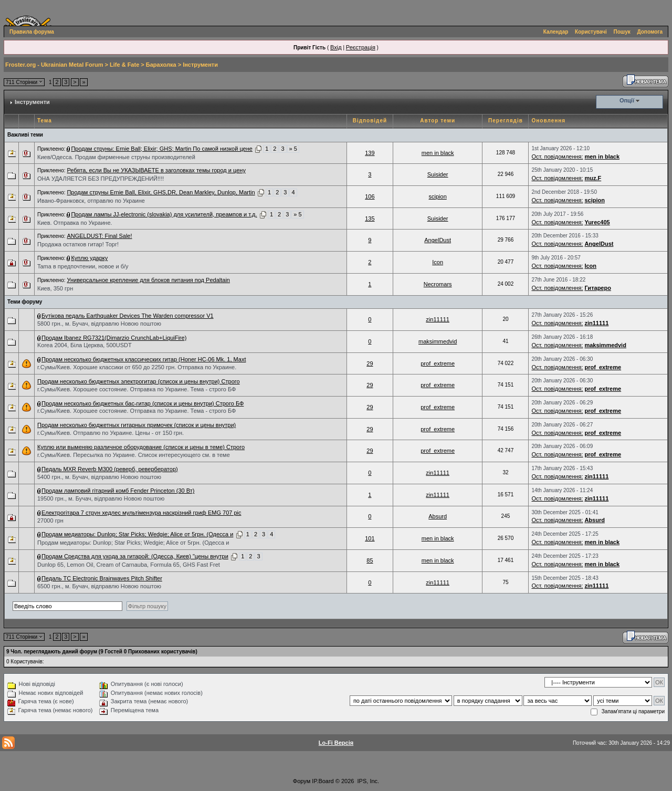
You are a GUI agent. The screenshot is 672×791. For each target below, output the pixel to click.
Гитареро (598, 288)
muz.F (593, 178)
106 (370, 196)
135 (370, 218)
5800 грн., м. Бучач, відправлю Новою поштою (99, 324)
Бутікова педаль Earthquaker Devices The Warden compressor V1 (128, 316)
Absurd (438, 516)
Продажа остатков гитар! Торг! (78, 244)
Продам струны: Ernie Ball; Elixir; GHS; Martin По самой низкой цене (161, 149)
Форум (302, 781)
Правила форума (32, 32)
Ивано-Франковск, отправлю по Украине (91, 201)
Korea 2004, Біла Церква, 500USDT (85, 345)
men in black (438, 153)
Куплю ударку (89, 258)
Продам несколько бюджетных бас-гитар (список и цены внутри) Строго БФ (143, 403)
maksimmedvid (438, 341)
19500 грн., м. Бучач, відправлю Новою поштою (101, 498)
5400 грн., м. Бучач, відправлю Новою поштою (99, 477)
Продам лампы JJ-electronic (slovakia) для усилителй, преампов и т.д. (164, 214)
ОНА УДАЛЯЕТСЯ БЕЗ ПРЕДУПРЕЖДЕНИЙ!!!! (101, 179)
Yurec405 (597, 222)
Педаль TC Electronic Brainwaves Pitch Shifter (102, 578)
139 (370, 153)
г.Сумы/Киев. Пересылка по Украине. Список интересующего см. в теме (134, 455)
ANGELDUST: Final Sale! (99, 236)
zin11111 (438, 319)
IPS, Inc (368, 781)
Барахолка (161, 65)
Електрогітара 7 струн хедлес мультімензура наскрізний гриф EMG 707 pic (141, 513)
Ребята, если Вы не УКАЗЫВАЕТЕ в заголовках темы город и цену (156, 170)
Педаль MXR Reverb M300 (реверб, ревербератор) (110, 469)
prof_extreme (438, 363)
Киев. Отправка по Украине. (75, 223)
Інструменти (200, 65)
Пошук (622, 32)
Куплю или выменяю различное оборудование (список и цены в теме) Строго (141, 447)
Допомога (650, 32)
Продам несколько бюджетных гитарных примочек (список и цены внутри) (136, 425)
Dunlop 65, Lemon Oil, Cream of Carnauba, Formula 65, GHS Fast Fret (129, 565)
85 (370, 560)
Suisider (438, 174)
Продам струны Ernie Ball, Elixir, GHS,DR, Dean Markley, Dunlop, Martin (161, 192)
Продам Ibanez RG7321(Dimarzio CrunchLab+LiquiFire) (114, 338)
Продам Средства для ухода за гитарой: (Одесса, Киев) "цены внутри (135, 556)
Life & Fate (124, 65)
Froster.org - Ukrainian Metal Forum (54, 65)
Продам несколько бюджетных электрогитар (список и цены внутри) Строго (139, 381)
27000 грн (50, 521)
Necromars (438, 284)
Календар (556, 32)
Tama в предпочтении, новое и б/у (83, 266)
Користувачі (591, 32)
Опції (627, 100)
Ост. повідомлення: (557, 157)
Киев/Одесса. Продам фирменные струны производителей (116, 157)
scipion (438, 196)
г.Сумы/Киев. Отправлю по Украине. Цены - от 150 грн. (111, 433)
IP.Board (323, 781)
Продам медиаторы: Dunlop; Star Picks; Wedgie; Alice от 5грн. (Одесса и (137, 534)
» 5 (293, 149)
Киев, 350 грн (55, 288)
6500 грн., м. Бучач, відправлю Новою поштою (99, 586)
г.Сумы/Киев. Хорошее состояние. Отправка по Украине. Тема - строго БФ (136, 389)
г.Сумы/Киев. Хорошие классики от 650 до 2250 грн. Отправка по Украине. (137, 367)
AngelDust (438, 240)
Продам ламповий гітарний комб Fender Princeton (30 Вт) (118, 491)
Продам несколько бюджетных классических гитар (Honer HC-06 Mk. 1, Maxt (144, 359)
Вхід (336, 47)
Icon (438, 262)
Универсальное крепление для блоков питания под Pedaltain (148, 280)
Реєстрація (361, 47)
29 (370, 363)
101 (370, 538)
